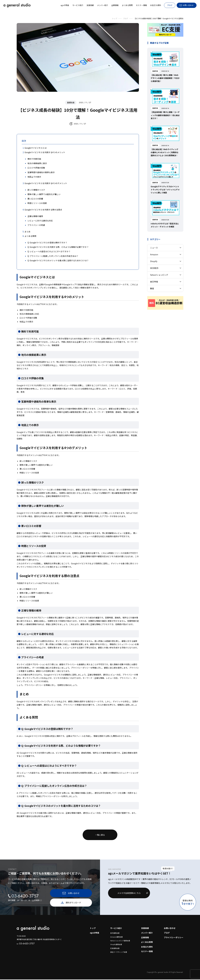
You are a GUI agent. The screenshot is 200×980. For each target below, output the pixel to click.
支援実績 (145, 928)
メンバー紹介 (147, 933)
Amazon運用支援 (116, 937)
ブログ (170, 5)
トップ (93, 928)
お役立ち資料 (147, 947)
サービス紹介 (116, 928)
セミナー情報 (147, 952)
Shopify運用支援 (116, 945)
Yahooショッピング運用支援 (120, 941)
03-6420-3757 (26, 944)
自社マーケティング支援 (119, 953)
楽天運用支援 (115, 933)
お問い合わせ (170, 928)
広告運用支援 (115, 949)
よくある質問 (147, 943)
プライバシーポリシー (174, 938)
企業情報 (145, 938)
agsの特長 (94, 933)
